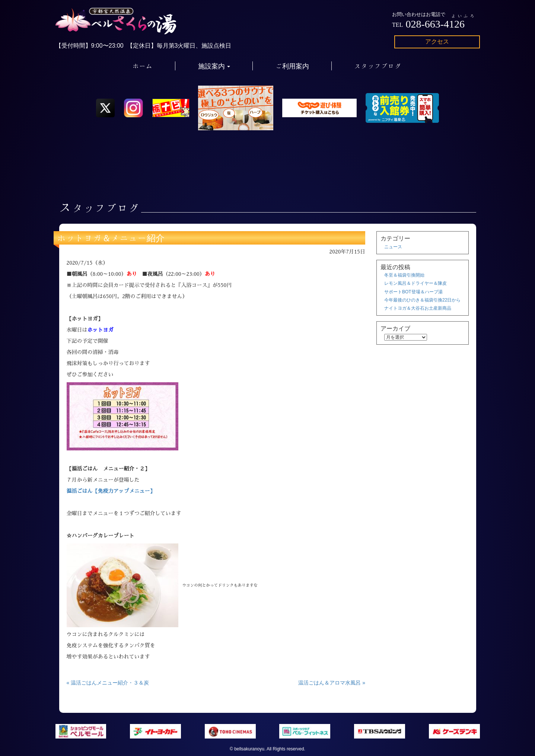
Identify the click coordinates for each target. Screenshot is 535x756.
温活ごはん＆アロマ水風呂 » (332, 683)
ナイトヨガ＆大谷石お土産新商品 (418, 308)
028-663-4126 (435, 24)
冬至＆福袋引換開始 (404, 275)
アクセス (437, 42)
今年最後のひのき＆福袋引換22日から (422, 300)
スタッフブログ (378, 66)
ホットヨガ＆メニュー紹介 (111, 238)
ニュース (393, 247)
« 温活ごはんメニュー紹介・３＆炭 (108, 683)
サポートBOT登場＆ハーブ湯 (413, 292)
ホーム (143, 66)
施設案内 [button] (214, 66)
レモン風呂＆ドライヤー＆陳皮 (415, 283)
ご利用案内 (292, 66)
